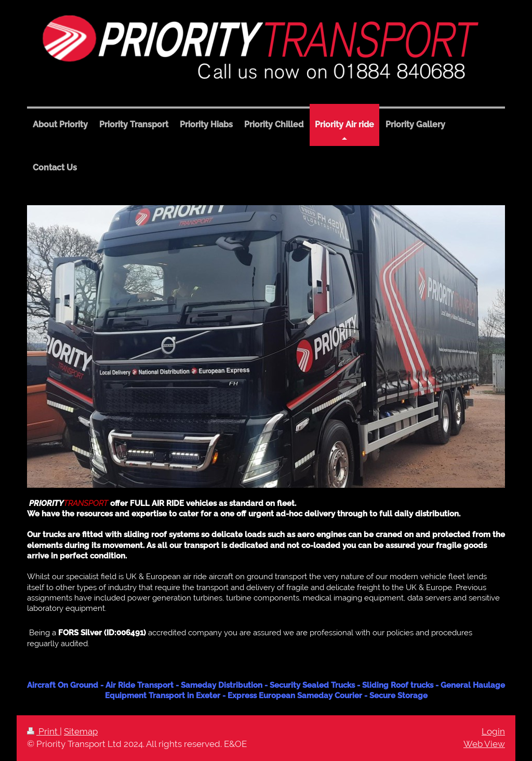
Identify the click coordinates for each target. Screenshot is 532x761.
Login (493, 731)
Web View (484, 744)
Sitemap (81, 731)
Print (43, 731)
